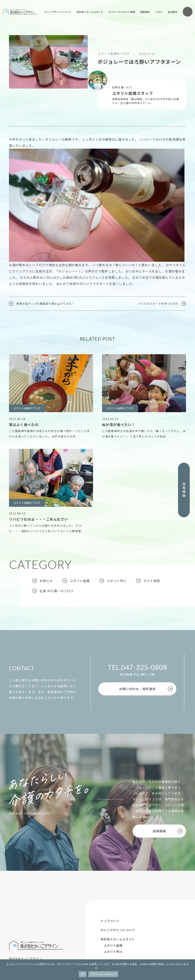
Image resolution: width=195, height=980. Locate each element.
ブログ (159, 12)
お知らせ (46, 581)
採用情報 (184, 490)
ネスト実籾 (152, 581)
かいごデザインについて (58, 12)
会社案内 (173, 12)
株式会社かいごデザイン (20, 12)
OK (83, 974)
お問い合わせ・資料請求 (137, 689)
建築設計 (145, 12)
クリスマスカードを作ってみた (158, 304)
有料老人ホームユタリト (90, 12)
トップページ (110, 921)
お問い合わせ (188, 12)
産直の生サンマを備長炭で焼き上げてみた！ (46, 304)
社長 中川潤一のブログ (57, 591)
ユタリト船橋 (80, 581)
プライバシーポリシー (103, 974)
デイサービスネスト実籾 (122, 12)
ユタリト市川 (117, 581)
